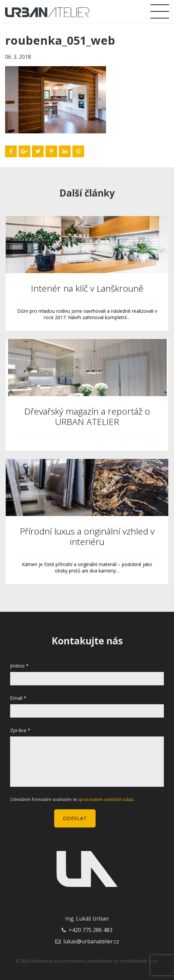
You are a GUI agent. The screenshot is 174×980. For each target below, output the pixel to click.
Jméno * (19, 666)
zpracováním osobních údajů (106, 799)
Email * (18, 698)
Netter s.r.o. (147, 961)
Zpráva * (20, 730)
